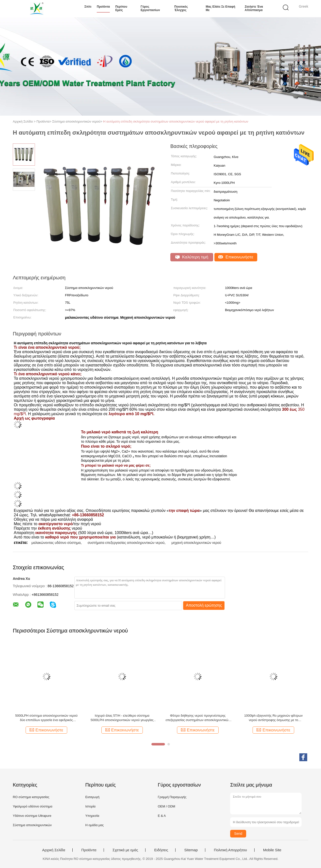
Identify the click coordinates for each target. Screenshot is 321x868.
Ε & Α (162, 816)
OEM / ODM (167, 806)
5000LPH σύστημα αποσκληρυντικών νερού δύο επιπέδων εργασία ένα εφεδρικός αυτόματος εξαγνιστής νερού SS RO (46, 718)
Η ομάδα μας (94, 825)
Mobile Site (272, 850)
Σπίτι (88, 7)
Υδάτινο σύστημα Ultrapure (32, 816)
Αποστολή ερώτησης (204, 605)
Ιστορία (90, 806)
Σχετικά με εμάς (125, 850)
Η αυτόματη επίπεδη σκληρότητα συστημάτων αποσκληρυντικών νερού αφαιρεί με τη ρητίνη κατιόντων (176, 121)
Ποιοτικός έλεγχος (181, 8)
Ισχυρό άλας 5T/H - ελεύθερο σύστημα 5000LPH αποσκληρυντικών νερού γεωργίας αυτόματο (122, 718)
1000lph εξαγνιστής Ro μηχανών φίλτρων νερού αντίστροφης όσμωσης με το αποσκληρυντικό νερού (273, 718)
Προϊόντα (103, 7)
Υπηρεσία (92, 816)
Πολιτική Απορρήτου (230, 850)
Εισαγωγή (92, 797)
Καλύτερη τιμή (192, 257)
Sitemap (191, 850)
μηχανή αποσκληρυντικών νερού (196, 543)
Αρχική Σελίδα (54, 850)
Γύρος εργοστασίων (150, 8)
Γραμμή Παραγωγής (172, 797)
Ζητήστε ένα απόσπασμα (254, 8)
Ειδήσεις (161, 850)
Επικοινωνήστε (236, 257)
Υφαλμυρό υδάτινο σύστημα (33, 806)
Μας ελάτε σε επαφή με (221, 8)
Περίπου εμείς (121, 8)
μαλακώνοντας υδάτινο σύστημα (56, 543)
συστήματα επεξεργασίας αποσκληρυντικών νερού (126, 543)
